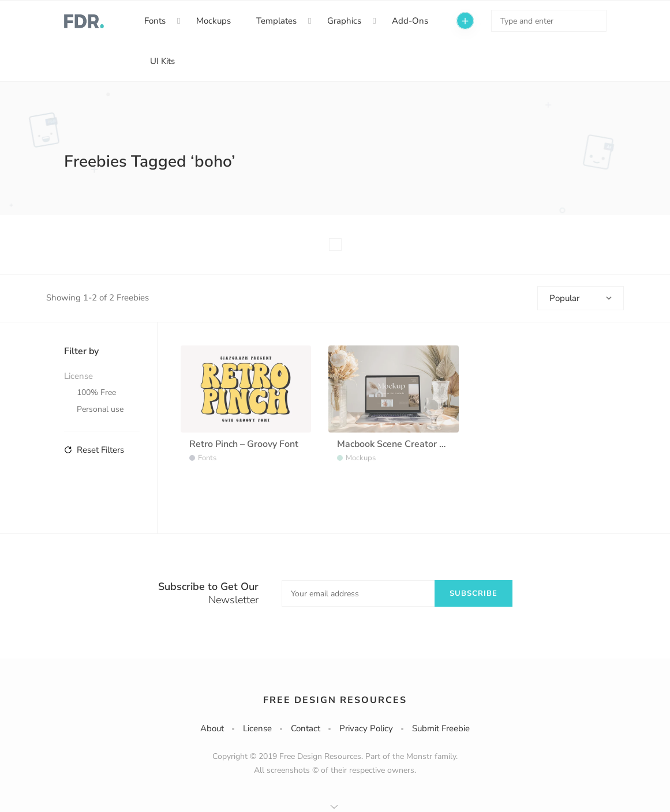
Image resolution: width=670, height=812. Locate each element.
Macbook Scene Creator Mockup (404, 444)
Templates (276, 21)
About (212, 728)
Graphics (344, 21)
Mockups (214, 21)
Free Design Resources (335, 700)
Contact (306, 728)
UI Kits (162, 61)
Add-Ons (410, 21)
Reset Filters (94, 450)
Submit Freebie (441, 728)
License (257, 728)
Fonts (155, 21)
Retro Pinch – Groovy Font (244, 444)
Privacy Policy (366, 728)
